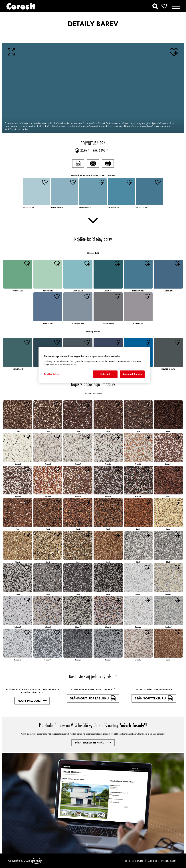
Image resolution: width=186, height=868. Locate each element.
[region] (94, 365)
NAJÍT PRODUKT (32, 701)
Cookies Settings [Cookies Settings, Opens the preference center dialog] (52, 374)
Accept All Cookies (132, 374)
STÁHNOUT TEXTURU (154, 698)
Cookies (152, 861)
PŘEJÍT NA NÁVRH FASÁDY (93, 743)
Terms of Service (134, 861)
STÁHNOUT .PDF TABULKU (93, 698)
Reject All (105, 374)
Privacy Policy (169, 861)
